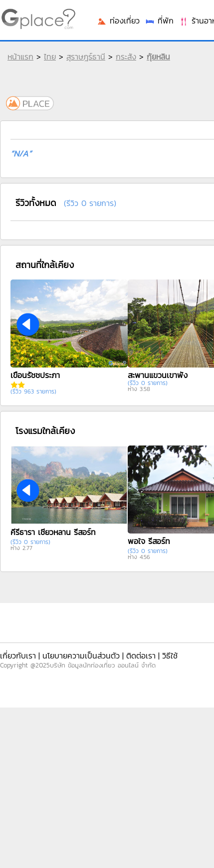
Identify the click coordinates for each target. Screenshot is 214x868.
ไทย (50, 56)
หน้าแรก (20, 56)
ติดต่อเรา (141, 655)
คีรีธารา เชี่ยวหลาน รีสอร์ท (53, 532)
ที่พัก (159, 20)
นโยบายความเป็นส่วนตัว (81, 655)
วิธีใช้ (170, 655)
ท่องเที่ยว (118, 20)
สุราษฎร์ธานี (86, 56)
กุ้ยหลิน (158, 56)
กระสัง (126, 56)
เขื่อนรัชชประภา (35, 375)
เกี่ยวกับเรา (18, 655)
